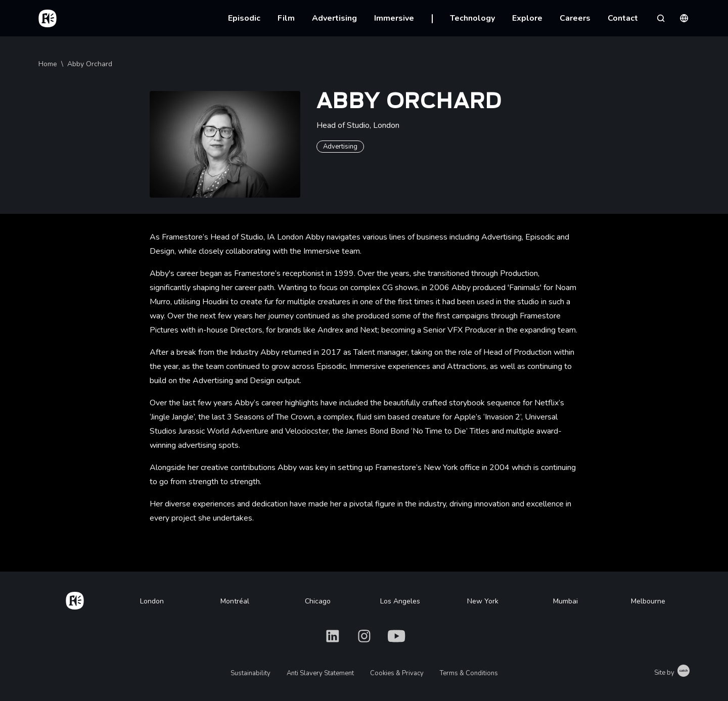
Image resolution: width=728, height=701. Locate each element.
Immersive (394, 18)
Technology (472, 18)
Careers (575, 18)
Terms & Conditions (469, 673)
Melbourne (648, 601)
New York (483, 601)
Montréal (235, 601)
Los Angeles (400, 601)
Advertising (334, 18)
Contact (623, 18)
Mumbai (565, 601)
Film (286, 18)
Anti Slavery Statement (320, 673)
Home (48, 64)
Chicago (318, 601)
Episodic (244, 18)
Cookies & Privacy (397, 673)
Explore (527, 18)
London (152, 601)
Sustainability (251, 673)
